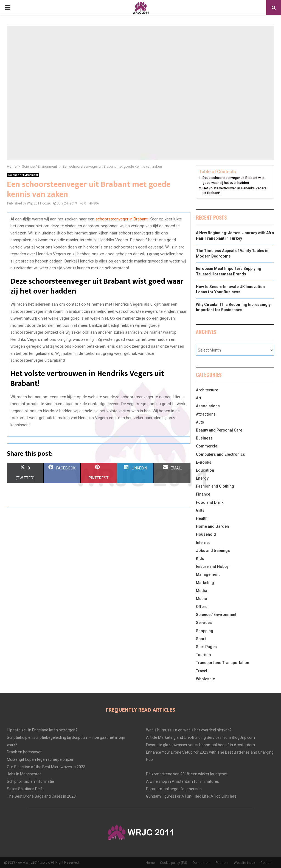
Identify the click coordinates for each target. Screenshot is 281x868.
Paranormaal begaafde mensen (174, 789)
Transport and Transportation (223, 663)
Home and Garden (212, 526)
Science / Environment (23, 175)
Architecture (207, 390)
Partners (222, 863)
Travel (202, 671)
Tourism (203, 655)
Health (202, 518)
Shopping (205, 631)
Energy (202, 478)
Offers (202, 607)
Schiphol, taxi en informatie (30, 781)
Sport (201, 639)
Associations (208, 406)
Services (204, 623)
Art (199, 398)
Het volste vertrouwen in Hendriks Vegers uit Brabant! (234, 191)
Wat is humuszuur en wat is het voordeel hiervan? (189, 730)
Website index (245, 863)
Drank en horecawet (24, 752)
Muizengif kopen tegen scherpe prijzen (41, 759)
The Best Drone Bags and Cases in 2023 (41, 796)
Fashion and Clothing (215, 486)
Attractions (206, 414)
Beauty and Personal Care (219, 430)
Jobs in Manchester (24, 774)
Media (202, 591)
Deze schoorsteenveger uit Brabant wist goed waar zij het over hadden (234, 180)
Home (150, 863)
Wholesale (205, 679)
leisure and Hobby (212, 566)
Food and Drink (210, 502)
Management (208, 574)
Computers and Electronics (220, 454)
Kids (200, 559)
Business (204, 438)
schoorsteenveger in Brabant (122, 219)
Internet (203, 543)
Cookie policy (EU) (174, 863)
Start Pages (206, 647)
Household (206, 534)
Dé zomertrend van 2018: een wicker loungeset (187, 774)
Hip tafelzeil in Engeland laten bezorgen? (42, 730)
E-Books (204, 462)
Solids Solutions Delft (25, 789)
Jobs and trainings (213, 551)
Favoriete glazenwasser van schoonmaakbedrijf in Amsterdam (200, 745)
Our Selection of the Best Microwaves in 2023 (46, 767)
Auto (200, 422)
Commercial (207, 446)
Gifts (200, 510)
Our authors (201, 863)
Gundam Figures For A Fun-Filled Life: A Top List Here (191, 796)
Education (205, 470)
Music (201, 599)
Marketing (205, 583)
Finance (203, 494)
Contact (266, 863)
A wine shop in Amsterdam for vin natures (182, 781)
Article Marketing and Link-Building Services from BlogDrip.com (200, 737)
